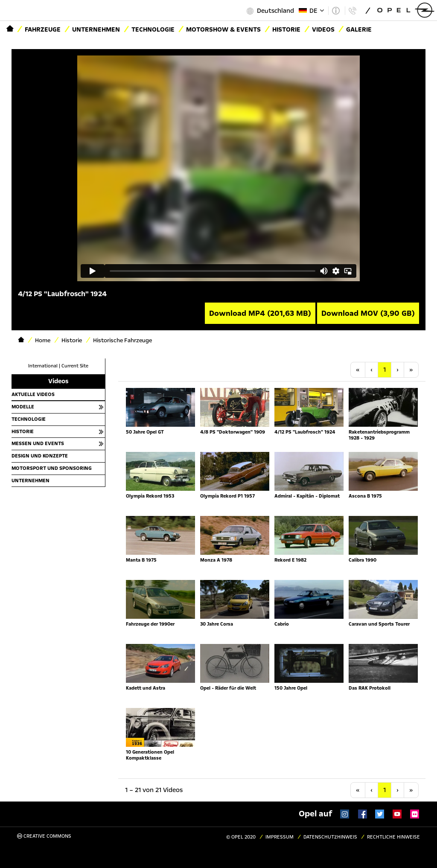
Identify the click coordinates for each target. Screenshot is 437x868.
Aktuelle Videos (33, 394)
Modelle (23, 407)
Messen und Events (38, 443)
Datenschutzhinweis (330, 837)
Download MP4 (260, 313)
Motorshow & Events (223, 29)
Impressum (280, 837)
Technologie (153, 29)
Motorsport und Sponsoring (52, 468)
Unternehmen (96, 29)
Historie (23, 431)
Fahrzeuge (43, 29)
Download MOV (368, 313)
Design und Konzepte (40, 456)
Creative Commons (44, 836)
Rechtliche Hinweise (393, 837)
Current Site (75, 366)
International (43, 366)
